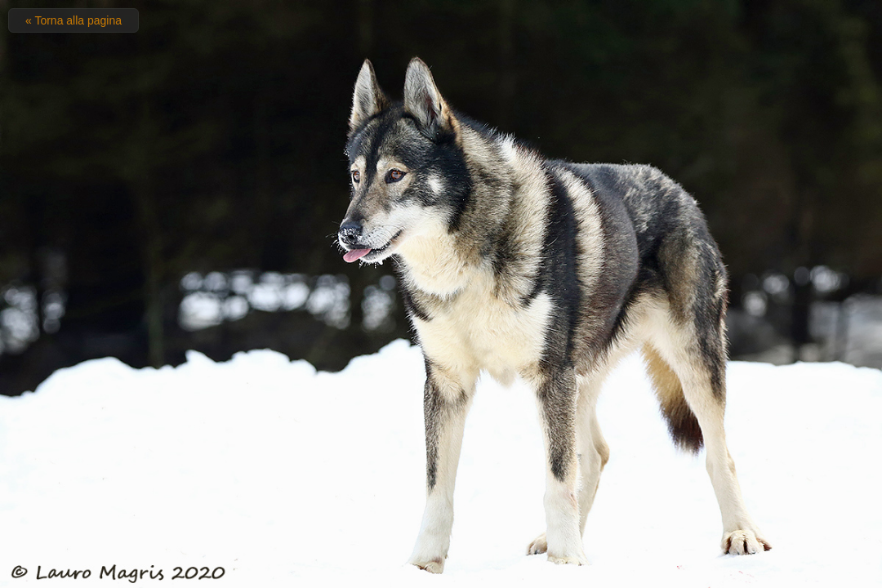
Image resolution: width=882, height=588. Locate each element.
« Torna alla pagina (73, 20)
